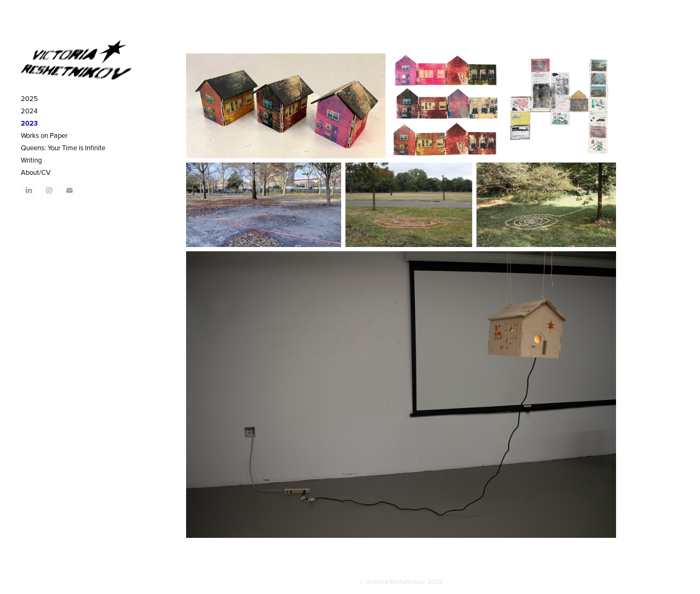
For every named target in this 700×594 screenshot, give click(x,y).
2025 (29, 98)
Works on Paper (44, 135)
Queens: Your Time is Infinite (63, 148)
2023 (29, 123)
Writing (31, 160)
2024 (29, 111)
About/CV (36, 172)
